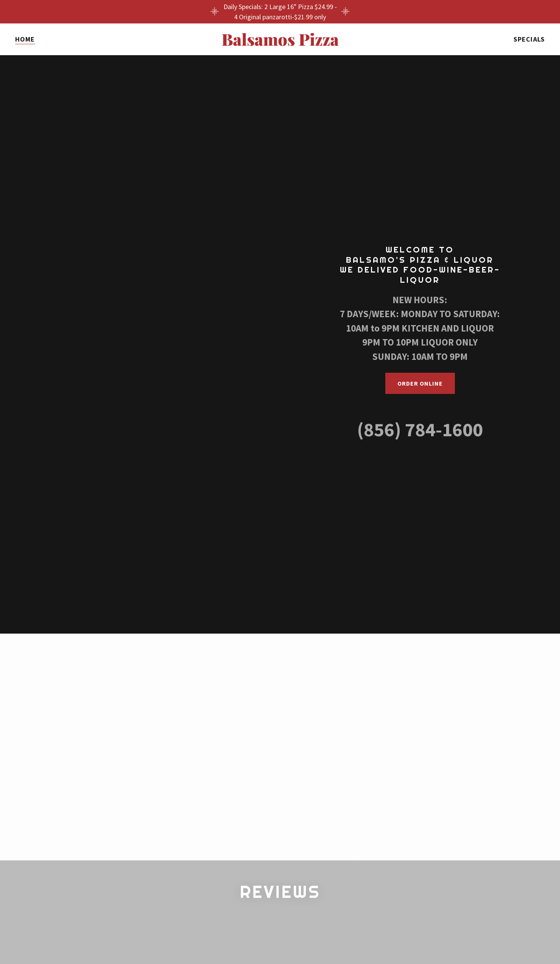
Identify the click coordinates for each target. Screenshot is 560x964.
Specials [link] (529, 39)
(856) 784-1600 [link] (420, 429)
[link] (280, 43)
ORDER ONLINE (420, 383)
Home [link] (25, 39)
